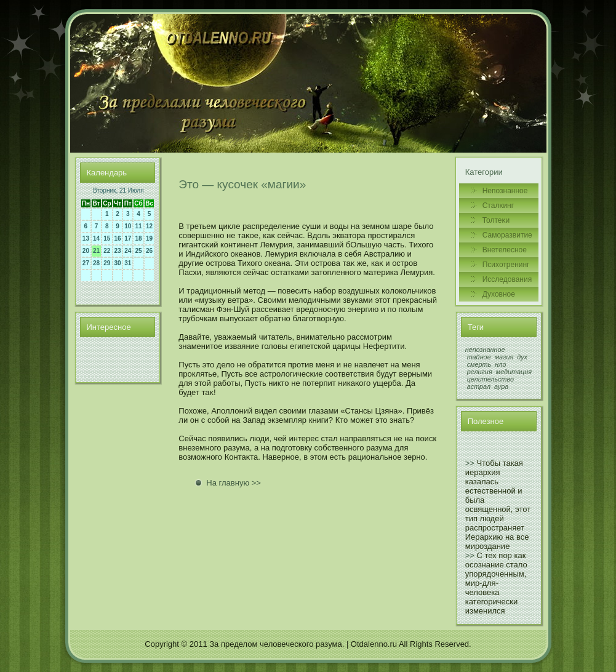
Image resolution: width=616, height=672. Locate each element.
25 (138, 251)
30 (118, 263)
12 (149, 226)
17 (128, 238)
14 (96, 238)
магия (504, 357)
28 (96, 263)
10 (128, 226)
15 (107, 238)
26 (149, 251)
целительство (490, 379)
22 (107, 251)
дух (522, 357)
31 (128, 263)
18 (138, 238)
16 (118, 238)
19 (149, 238)
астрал (479, 386)
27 (86, 263)
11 (138, 226)
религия (480, 372)
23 (118, 251)
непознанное (485, 350)
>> (470, 463)
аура (501, 386)
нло (500, 364)
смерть (479, 364)
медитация (514, 372)
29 (107, 263)
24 (128, 251)
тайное (479, 357)
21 (96, 251)
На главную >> (234, 483)
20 (86, 251)
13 (86, 238)
